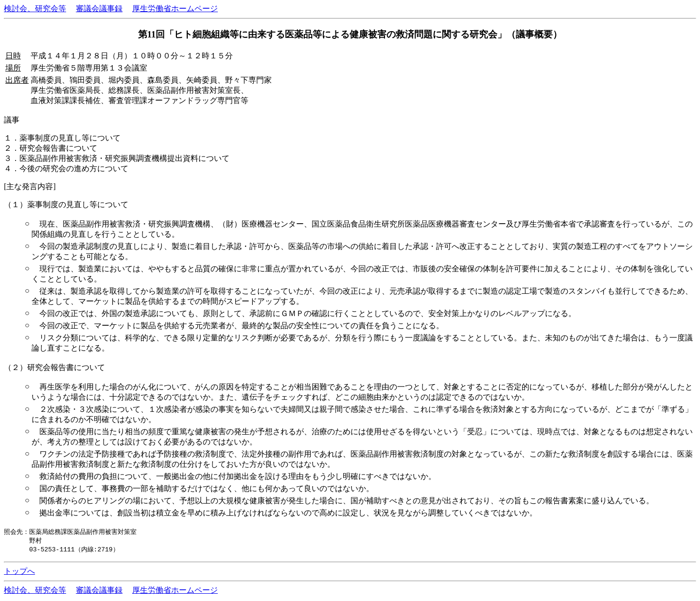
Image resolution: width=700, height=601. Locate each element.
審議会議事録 (99, 9)
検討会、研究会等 (35, 9)
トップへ (19, 573)
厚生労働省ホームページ (175, 9)
